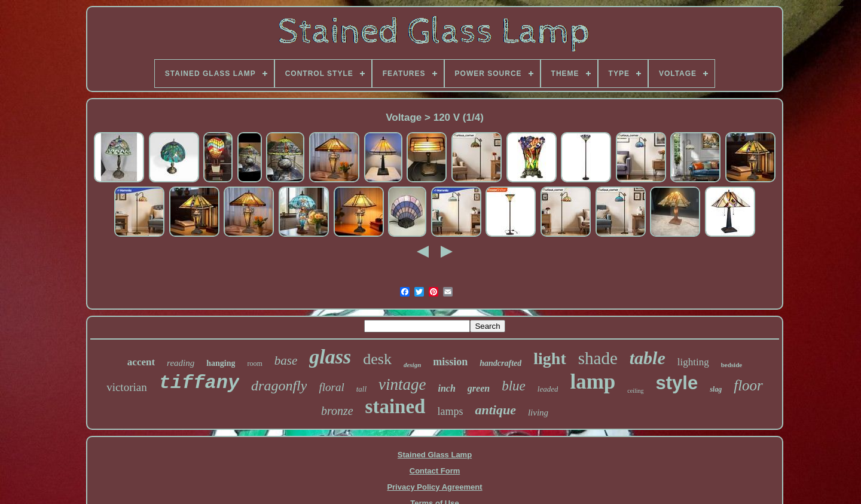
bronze (337, 411)
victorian (127, 387)
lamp (593, 382)
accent (141, 362)
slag (716, 389)
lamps (450, 411)
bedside (732, 365)
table (648, 358)
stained (396, 407)
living (538, 413)
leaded (548, 389)
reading (181, 363)
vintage (402, 384)
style (677, 383)
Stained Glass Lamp (435, 455)
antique (495, 410)
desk (377, 359)
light (549, 358)
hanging (221, 363)
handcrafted (500, 363)
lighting (693, 362)
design (412, 365)
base (286, 361)
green (479, 388)
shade (598, 358)
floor (748, 385)
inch (447, 388)
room (254, 364)
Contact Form (435, 471)
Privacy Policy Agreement (434, 487)
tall (361, 389)
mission (450, 362)
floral (331, 387)
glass (330, 357)
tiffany (199, 383)
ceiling (635, 391)
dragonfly (279, 386)
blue (514, 386)
